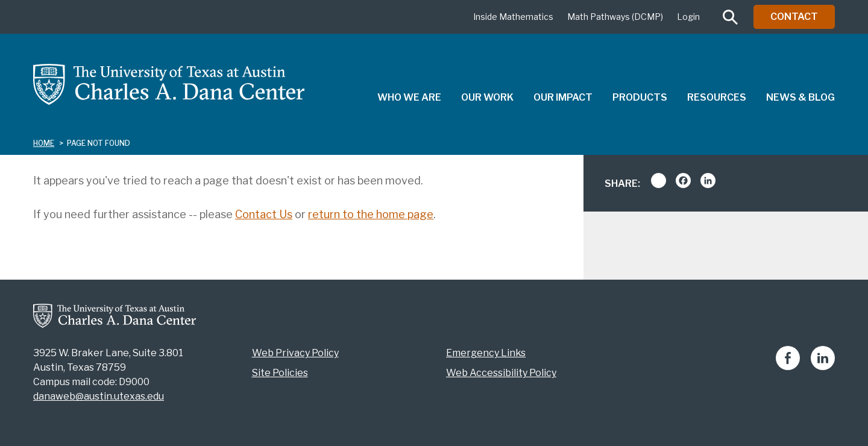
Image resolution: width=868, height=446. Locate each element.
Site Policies (280, 373)
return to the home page (371, 214)
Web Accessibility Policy (501, 373)
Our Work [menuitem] (487, 97)
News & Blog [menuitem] (800, 97)
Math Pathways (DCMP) (615, 17)
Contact (794, 17)
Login (688, 17)
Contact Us (264, 214)
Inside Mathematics (513, 17)
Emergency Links (486, 353)
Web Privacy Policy (295, 353)
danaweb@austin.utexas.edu (99, 396)
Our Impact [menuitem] (563, 97)
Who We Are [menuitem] (409, 97)
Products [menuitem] (640, 97)
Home (44, 143)
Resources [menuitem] (717, 97)
